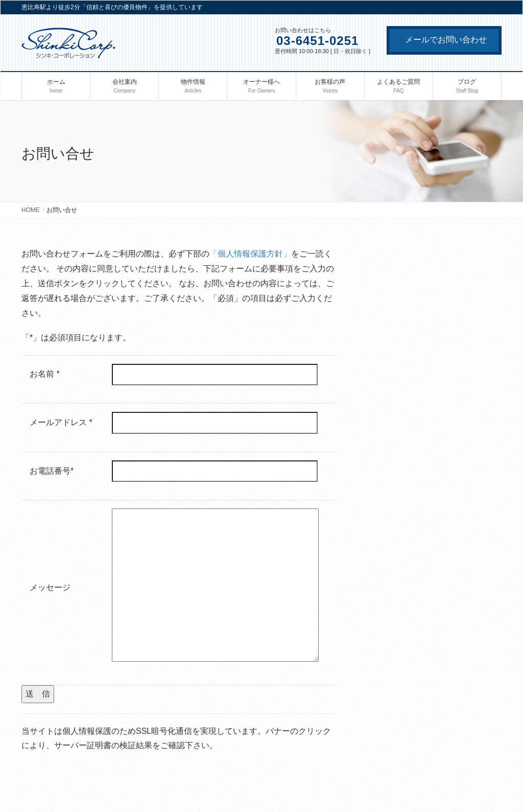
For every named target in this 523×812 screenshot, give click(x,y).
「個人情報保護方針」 (250, 254)
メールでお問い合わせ (446, 40)
